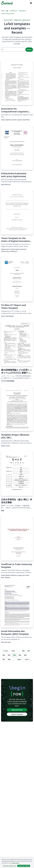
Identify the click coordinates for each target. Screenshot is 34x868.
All (7, 11)
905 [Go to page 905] (20, 655)
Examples (22, 11)
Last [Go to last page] (27, 659)
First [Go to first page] (5, 651)
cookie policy (15, 863)
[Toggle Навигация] (31, 3)
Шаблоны (14, 11)
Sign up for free (17, 710)
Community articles (8, 14)
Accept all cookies (24, 866)
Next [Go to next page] (20, 659)
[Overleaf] (7, 3)
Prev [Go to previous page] (13, 651)
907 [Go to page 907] (4, 659)
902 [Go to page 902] (4, 655)
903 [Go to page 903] (9, 655)
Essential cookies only (9, 866)
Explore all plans (17, 714)
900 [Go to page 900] (23, 651)
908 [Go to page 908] (9, 659)
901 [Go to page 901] (29, 651)
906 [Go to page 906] (25, 655)
